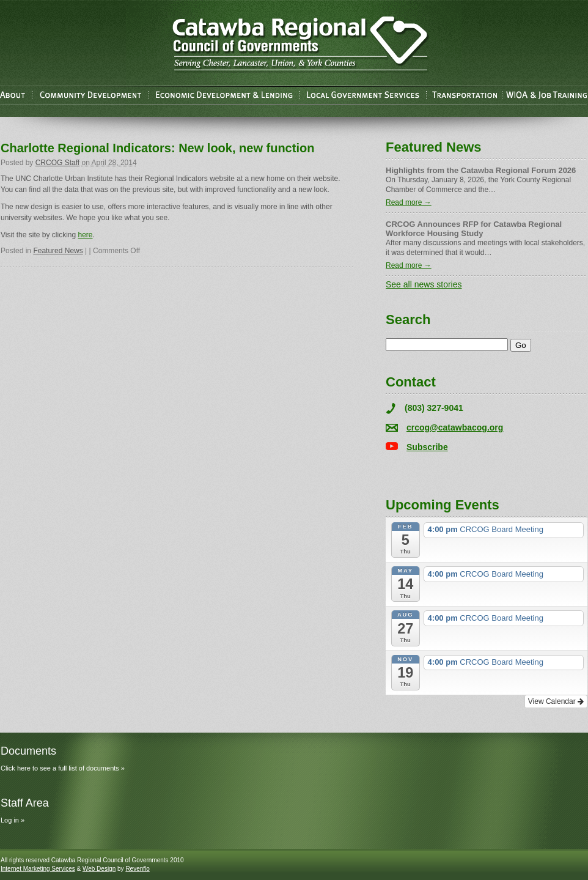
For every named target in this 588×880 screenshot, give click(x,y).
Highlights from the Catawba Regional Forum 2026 (481, 170)
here (86, 235)
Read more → (409, 202)
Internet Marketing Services (38, 869)
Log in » (13, 820)
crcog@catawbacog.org (455, 427)
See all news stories (424, 284)
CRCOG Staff (57, 163)
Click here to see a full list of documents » (63, 768)
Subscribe (427, 447)
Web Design (99, 869)
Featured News (58, 251)
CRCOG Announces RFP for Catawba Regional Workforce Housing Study (474, 229)
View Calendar (556, 701)
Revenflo (137, 869)
